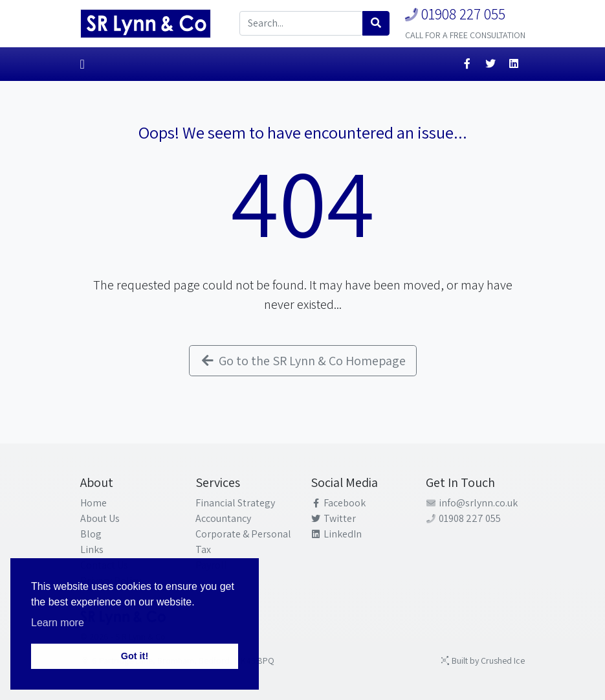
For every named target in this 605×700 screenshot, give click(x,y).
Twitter (334, 518)
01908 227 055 (455, 14)
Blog (91, 534)
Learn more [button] (58, 623)
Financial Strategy (235, 503)
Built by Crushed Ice (483, 660)
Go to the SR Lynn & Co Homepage (303, 361)
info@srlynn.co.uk (472, 503)
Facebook (338, 503)
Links (92, 549)
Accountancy (223, 518)
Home (93, 503)
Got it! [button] (135, 656)
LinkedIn (336, 534)
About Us (100, 518)
